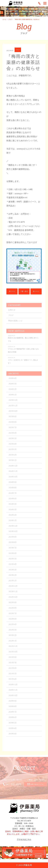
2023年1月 (13, 582)
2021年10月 (13, 653)
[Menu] (45, 3)
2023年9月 (13, 538)
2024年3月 (13, 511)
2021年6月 (13, 670)
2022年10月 (13, 599)
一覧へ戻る (24, 291)
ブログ (10, 19)
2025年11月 (13, 407)
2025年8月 (13, 424)
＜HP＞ (25, 194)
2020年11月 (13, 692)
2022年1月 (13, 642)
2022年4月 (13, 626)
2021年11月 (13, 648)
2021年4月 (13, 681)
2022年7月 (13, 615)
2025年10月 (13, 413)
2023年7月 (13, 549)
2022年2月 (13, 637)
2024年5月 (13, 506)
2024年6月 (13, 500)
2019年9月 (13, 735)
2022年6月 (13, 620)
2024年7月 (13, 495)
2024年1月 (13, 522)
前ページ (12, 291)
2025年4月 (13, 445)
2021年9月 (13, 659)
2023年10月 (13, 533)
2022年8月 (13, 610)
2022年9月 (13, 604)
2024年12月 (13, 467)
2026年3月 (13, 385)
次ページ (36, 291)
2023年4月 (13, 566)
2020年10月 (13, 697)
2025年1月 (13, 462)
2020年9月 (13, 702)
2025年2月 (13, 456)
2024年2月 (13, 517)
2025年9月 (13, 418)
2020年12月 (13, 686)
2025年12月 (13, 402)
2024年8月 (13, 489)
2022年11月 (13, 593)
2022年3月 (13, 631)
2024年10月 (13, 478)
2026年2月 (13, 391)
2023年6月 (13, 555)
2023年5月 (13, 560)
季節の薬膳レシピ (15, 322)
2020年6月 (13, 719)
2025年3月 (13, 451)
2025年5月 (13, 440)
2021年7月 (13, 664)
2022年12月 (13, 588)
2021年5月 (13, 675)
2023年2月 (13, 577)
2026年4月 (13, 380)
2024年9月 (13, 484)
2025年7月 (13, 429)
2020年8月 (13, 708)
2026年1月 (13, 396)
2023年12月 (13, 527)
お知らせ (12, 311)
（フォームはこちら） (31, 226)
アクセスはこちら (24, 839)
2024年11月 (13, 473)
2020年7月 (13, 713)
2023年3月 (13, 571)
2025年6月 (13, 435)
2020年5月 (13, 724)
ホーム (4, 19)
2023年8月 (13, 544)
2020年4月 (13, 730)
